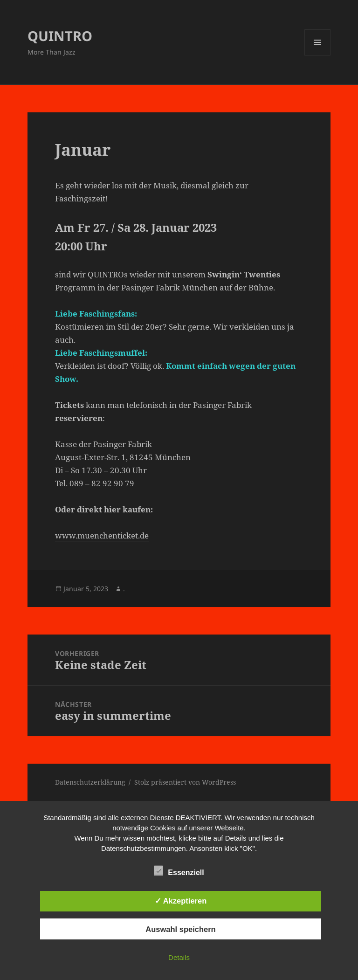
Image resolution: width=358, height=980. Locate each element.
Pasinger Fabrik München (169, 287)
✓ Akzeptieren (181, 901)
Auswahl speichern (180, 929)
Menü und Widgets (318, 55)
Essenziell (179, 871)
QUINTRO (60, 36)
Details (179, 957)
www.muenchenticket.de (102, 535)
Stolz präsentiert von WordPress (185, 782)
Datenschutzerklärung (90, 782)
